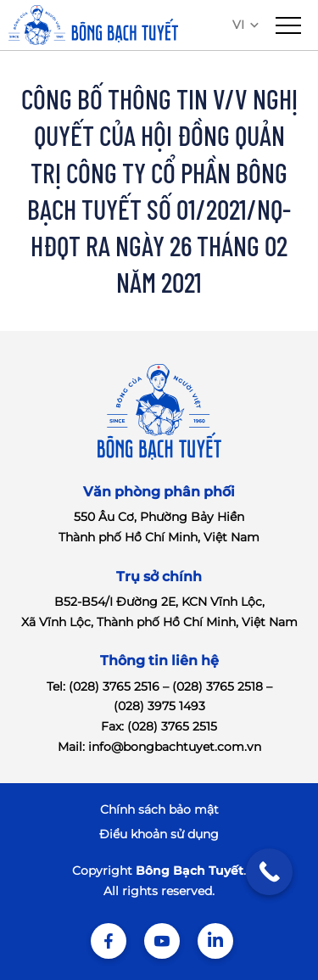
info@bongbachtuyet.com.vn (175, 747)
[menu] (288, 25)
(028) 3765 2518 (218, 686)
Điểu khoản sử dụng (159, 834)
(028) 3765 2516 (114, 686)
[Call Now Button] (269, 872)
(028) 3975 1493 (159, 706)
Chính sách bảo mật (159, 809)
